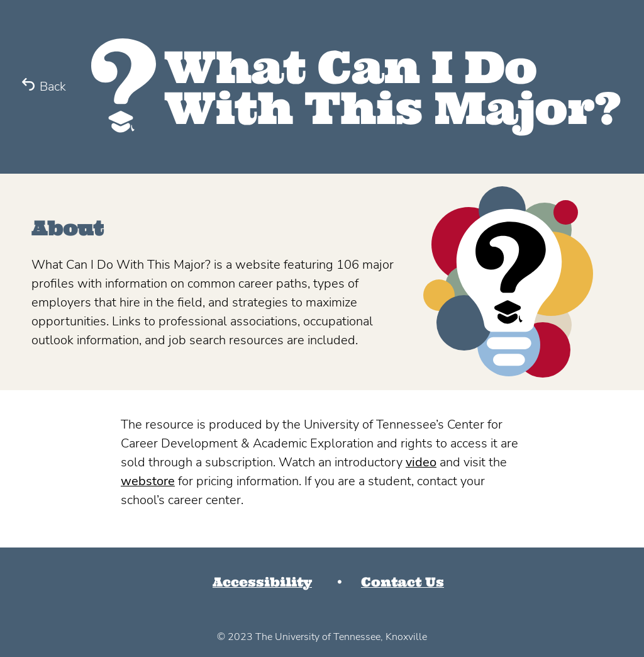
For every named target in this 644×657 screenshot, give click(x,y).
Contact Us (402, 582)
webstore (148, 481)
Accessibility (262, 582)
